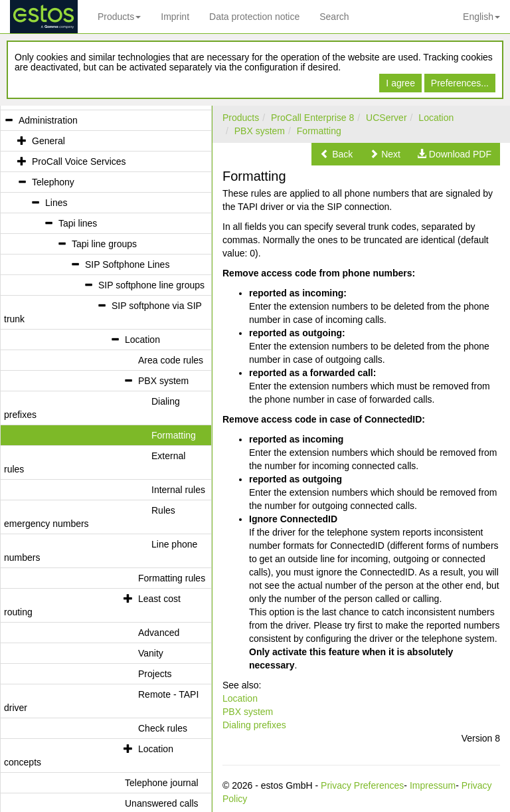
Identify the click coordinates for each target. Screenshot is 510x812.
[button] (336, 154)
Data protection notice (254, 17)
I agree (400, 83)
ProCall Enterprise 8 (312, 118)
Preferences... (460, 83)
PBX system (260, 131)
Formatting (319, 131)
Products (119, 17)
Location (436, 118)
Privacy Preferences (362, 785)
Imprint (175, 17)
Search (334, 17)
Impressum (433, 785)
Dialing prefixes (254, 725)
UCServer (386, 118)
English (481, 17)
